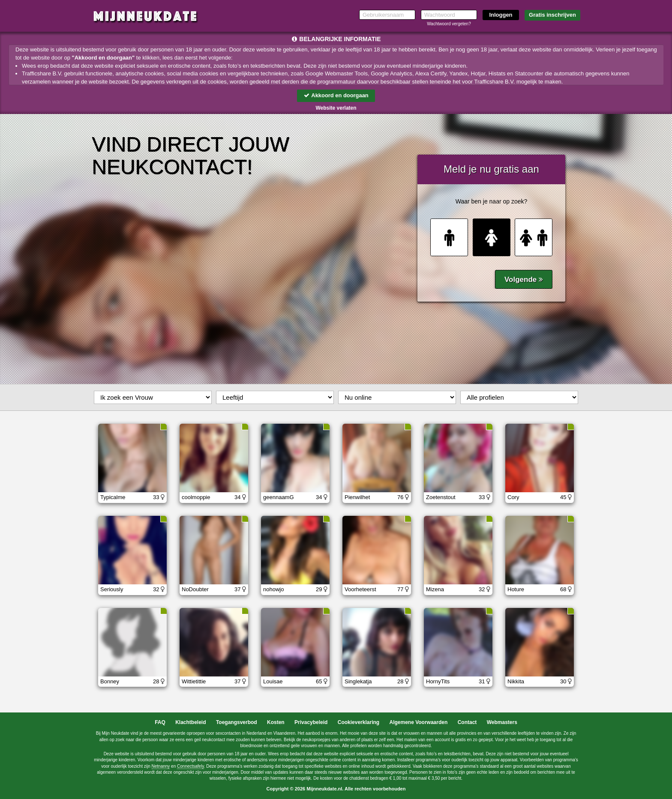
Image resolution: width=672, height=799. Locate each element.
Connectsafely (190, 766)
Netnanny (161, 766)
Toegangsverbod (237, 722)
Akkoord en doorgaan (336, 95)
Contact (467, 722)
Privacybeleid (311, 722)
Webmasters (502, 722)
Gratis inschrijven (552, 15)
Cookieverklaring (358, 722)
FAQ (160, 722)
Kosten (276, 722)
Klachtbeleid (190, 722)
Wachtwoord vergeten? (449, 24)
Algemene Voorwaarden (418, 722)
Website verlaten (336, 108)
